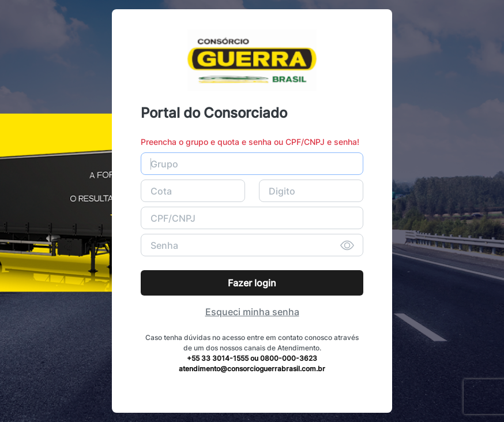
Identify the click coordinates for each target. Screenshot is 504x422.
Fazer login (252, 283)
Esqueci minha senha (252, 312)
